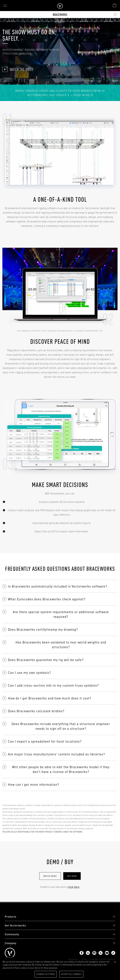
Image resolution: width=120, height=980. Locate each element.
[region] (60, 968)
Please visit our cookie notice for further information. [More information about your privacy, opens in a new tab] (82, 968)
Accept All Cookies (71, 974)
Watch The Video (18, 69)
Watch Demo (50, 876)
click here (73, 887)
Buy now (72, 876)
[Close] (115, 962)
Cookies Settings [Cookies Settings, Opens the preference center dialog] (46, 974)
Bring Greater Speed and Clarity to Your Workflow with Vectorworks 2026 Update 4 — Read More (60, 93)
